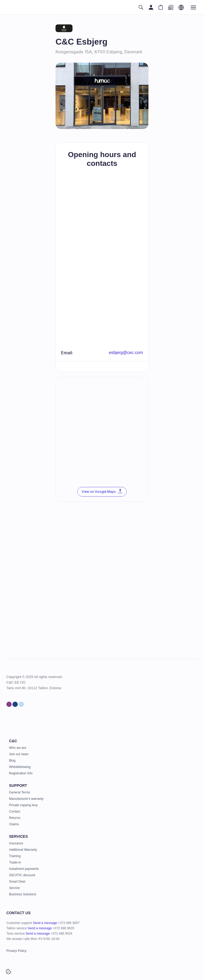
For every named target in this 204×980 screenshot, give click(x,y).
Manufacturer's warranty (26, 799)
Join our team (19, 754)
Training (15, 856)
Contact (15, 811)
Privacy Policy (16, 951)
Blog (12, 761)
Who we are (18, 748)
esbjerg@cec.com (126, 353)
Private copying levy (23, 805)
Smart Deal (17, 882)
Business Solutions (23, 894)
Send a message (45, 923)
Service (14, 888)
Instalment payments (24, 869)
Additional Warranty (23, 850)
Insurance (16, 843)
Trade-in (15, 862)
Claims (14, 824)
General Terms (20, 792)
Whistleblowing (20, 767)
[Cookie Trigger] (8, 972)
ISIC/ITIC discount (22, 875)
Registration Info (21, 773)
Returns (15, 818)
